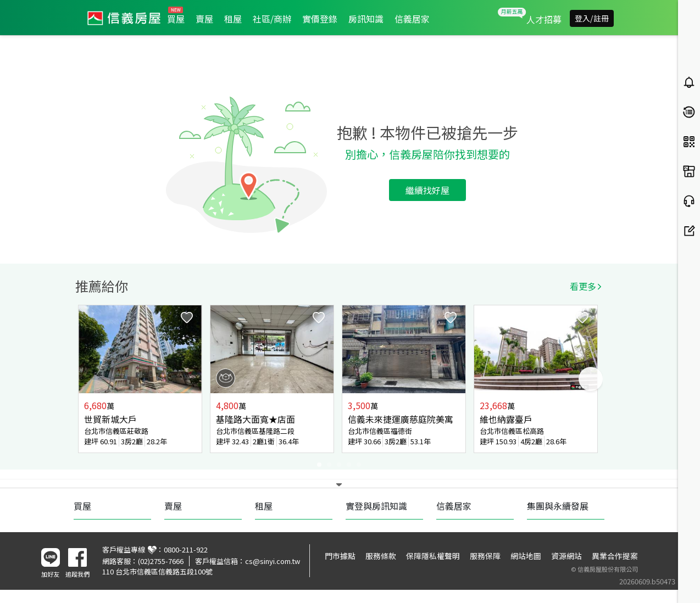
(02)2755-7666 (161, 561)
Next (591, 379)
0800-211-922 (186, 549)
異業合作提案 (615, 556)
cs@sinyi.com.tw (273, 561)
